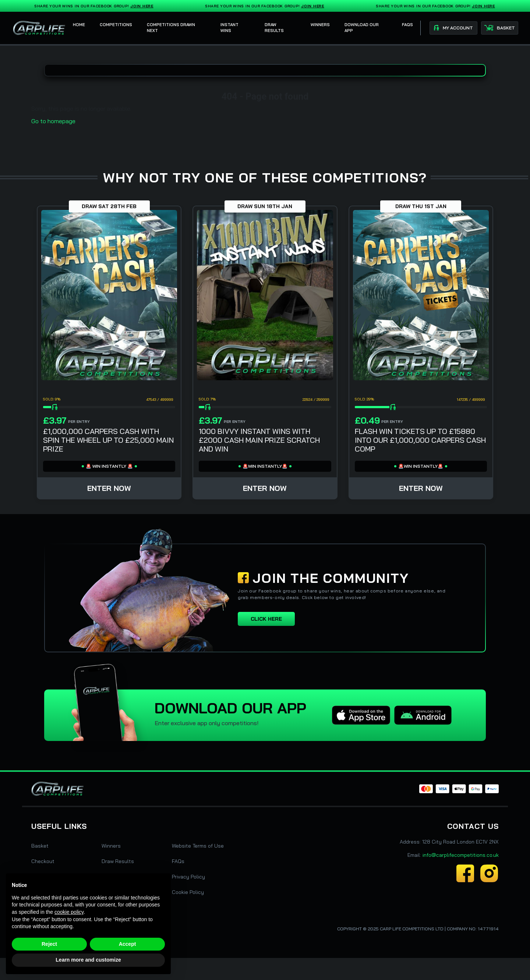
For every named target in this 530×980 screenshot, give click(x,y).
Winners (111, 846)
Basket (40, 846)
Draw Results (118, 861)
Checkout (43, 861)
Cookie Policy (188, 892)
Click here (266, 619)
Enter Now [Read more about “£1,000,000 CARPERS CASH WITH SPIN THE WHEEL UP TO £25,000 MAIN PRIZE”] (109, 488)
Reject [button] (49, 944)
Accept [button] (128, 944)
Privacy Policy (188, 877)
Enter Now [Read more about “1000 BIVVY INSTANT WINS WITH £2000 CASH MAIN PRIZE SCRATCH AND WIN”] (265, 488)
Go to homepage (53, 121)
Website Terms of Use (198, 846)
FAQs (178, 861)
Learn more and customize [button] (88, 960)
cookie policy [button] (69, 912)
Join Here (143, 6)
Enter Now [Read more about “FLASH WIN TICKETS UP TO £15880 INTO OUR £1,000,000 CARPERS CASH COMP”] (421, 488)
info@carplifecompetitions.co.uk (461, 855)
